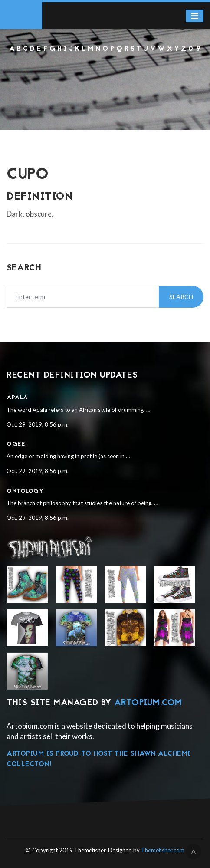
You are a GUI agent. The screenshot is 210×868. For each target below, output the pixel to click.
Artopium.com (148, 703)
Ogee (16, 444)
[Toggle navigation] (195, 16)
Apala (17, 398)
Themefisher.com (163, 850)
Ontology (25, 491)
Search (181, 297)
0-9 (195, 49)
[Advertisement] (105, 78)
